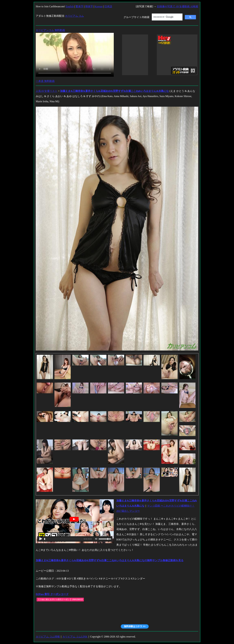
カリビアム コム (74, 16)
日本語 (108, 6)
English (70, 6)
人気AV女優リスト (47, 91)
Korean (99, 6)
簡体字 (89, 6)
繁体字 (79, 6)
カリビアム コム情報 (48, 637)
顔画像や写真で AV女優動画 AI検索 (178, 6)
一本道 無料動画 (45, 81)
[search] (167, 17)
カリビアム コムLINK (75, 637)
